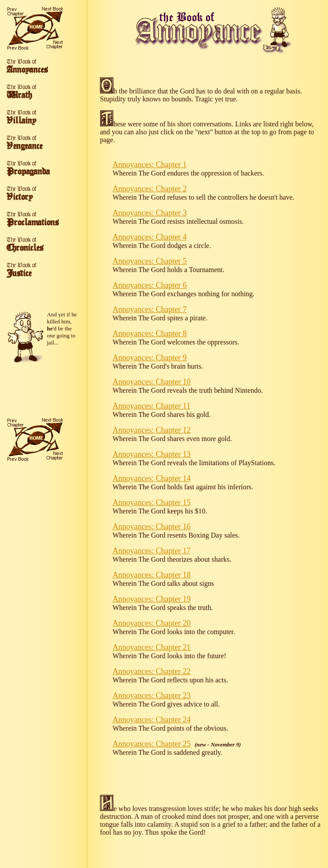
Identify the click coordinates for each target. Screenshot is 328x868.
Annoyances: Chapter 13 (152, 454)
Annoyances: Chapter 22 (152, 671)
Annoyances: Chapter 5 (150, 261)
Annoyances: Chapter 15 (152, 502)
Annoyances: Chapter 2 (150, 189)
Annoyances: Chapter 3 (150, 213)
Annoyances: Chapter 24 (152, 720)
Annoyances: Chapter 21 (152, 647)
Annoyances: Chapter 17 (152, 551)
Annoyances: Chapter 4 (150, 237)
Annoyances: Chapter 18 (152, 575)
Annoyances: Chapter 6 (150, 285)
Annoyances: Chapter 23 (152, 696)
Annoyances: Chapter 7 (150, 309)
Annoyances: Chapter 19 (152, 599)
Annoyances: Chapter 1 (150, 165)
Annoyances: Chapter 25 (152, 744)
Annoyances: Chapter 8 (150, 334)
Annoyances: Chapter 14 (152, 478)
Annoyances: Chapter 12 (152, 430)
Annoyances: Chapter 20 (152, 623)
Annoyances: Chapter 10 (152, 382)
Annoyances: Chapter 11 (152, 406)
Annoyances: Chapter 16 (152, 527)
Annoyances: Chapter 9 (150, 358)
